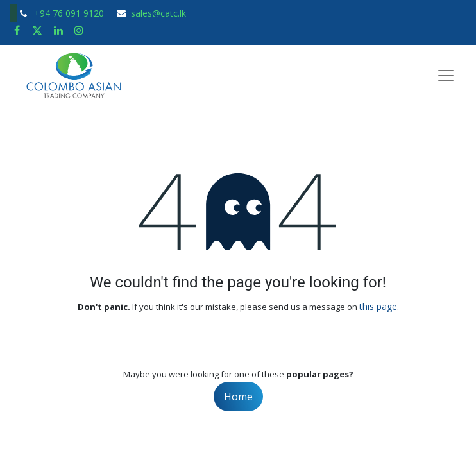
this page (378, 306)
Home (238, 397)
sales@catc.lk (158, 13)
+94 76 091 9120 (70, 13)
